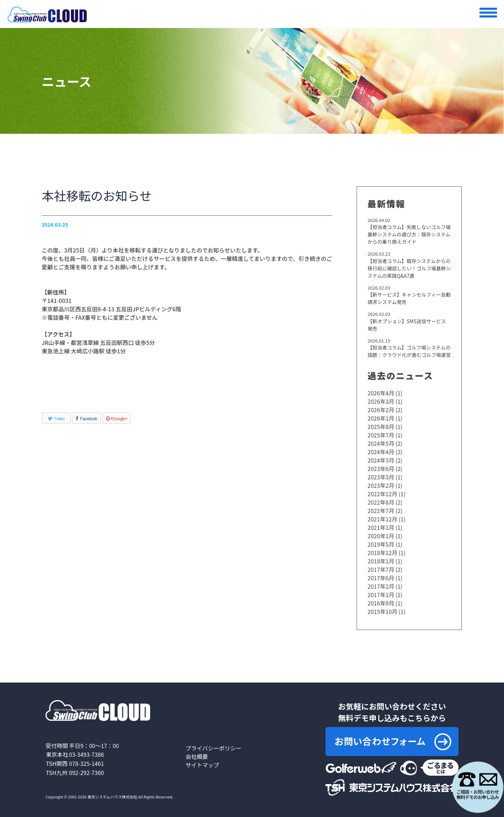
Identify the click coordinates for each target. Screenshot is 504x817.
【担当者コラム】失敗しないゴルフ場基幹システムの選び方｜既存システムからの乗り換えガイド (409, 234)
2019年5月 (381, 544)
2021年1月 (381, 527)
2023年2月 (381, 485)
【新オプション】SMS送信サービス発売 (407, 325)
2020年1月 (381, 536)
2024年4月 (381, 452)
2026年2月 (381, 410)
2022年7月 (381, 511)
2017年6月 (381, 578)
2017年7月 (381, 569)
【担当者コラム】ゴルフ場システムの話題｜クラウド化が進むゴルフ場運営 (409, 351)
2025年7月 (381, 435)
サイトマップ (202, 765)
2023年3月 (381, 477)
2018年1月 (381, 561)
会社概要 (197, 756)
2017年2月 (381, 586)
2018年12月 (382, 553)
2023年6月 (381, 469)
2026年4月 (381, 393)
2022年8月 (381, 502)
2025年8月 (381, 427)
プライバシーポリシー (213, 748)
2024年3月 (381, 460)
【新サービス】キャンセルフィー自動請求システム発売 (409, 298)
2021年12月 (382, 519)
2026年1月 (381, 418)
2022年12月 (382, 494)
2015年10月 (382, 611)
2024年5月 (381, 443)
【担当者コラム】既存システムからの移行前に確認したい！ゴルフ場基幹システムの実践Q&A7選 (409, 268)
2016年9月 (381, 603)
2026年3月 (381, 401)
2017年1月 (381, 595)
